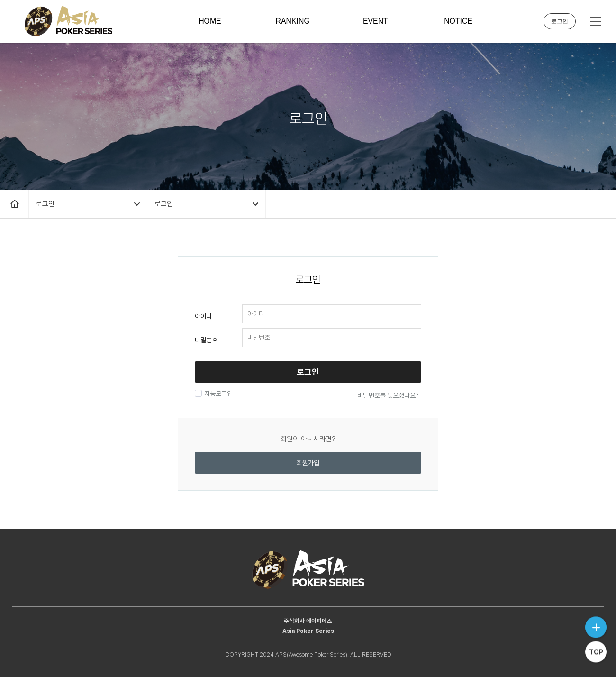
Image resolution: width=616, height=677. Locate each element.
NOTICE (458, 21)
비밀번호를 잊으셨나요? (388, 395)
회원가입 (308, 463)
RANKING (293, 21)
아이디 (203, 316)
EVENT (376, 21)
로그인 (560, 21)
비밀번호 (206, 340)
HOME (210, 21)
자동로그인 (217, 393)
